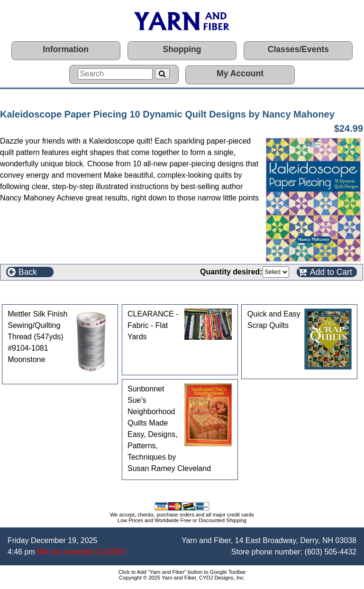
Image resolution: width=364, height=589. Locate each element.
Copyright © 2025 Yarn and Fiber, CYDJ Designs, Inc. (182, 578)
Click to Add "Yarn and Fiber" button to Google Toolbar (182, 572)
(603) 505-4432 (331, 552)
